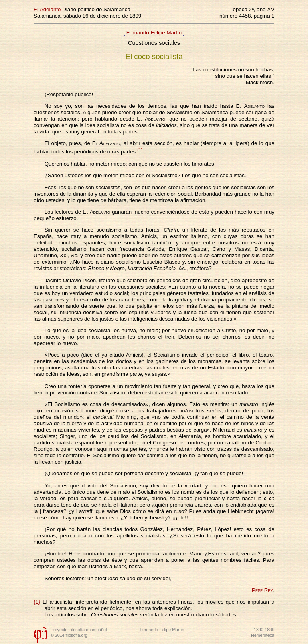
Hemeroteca (263, 635)
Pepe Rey (262, 590)
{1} (140, 150)
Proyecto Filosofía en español (79, 630)
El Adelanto (47, 9)
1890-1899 (264, 630)
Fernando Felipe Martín (154, 33)
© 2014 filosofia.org (69, 635)
